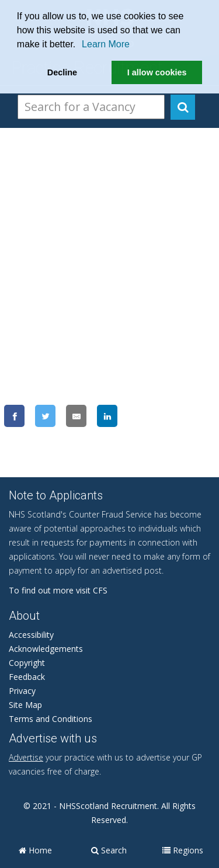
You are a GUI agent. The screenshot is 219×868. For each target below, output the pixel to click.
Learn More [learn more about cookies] (106, 44)
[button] (80, 46)
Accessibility (31, 635)
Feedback (27, 677)
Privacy (22, 691)
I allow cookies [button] (157, 72)
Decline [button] (62, 72)
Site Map (25, 705)
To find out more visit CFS (58, 590)
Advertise (26, 757)
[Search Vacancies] (91, 107)
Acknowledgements (46, 649)
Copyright (27, 663)
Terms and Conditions (51, 719)
